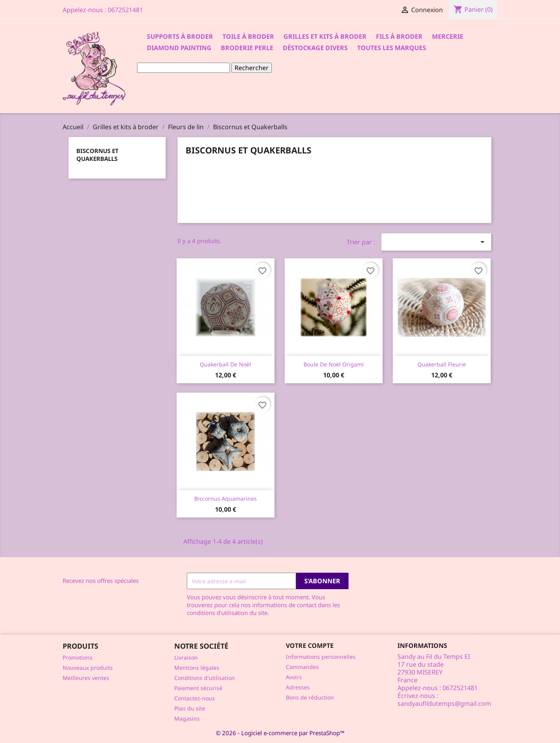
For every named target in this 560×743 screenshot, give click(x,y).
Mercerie (448, 36)
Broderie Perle (247, 48)
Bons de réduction (310, 697)
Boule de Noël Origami (334, 364)
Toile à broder (248, 36)
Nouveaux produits (88, 668)
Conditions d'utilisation (205, 678)
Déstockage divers (315, 48)
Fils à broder (399, 36)
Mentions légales (197, 668)
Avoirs (294, 677)
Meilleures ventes (86, 678)
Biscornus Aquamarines (226, 499)
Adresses (298, 687)
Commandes (302, 667)
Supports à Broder (180, 36)
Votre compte (310, 646)
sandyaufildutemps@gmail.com (444, 703)
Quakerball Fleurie (442, 364)
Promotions (78, 657)
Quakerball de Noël (225, 364)
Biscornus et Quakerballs (98, 155)
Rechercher (252, 68)
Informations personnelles (321, 657)
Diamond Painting (179, 48)
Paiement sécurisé (198, 688)
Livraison (186, 657)
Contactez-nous (195, 698)
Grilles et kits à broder (325, 36)
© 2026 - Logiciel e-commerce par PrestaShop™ (280, 733)
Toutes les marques (392, 48)
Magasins (187, 719)
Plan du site (190, 708)
